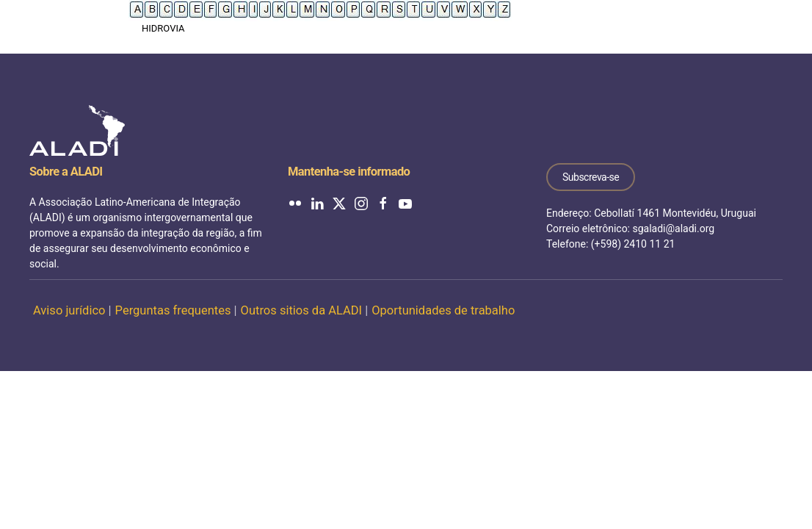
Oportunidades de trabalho (443, 310)
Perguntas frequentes (173, 310)
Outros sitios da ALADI (302, 310)
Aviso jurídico (69, 310)
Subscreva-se (591, 177)
